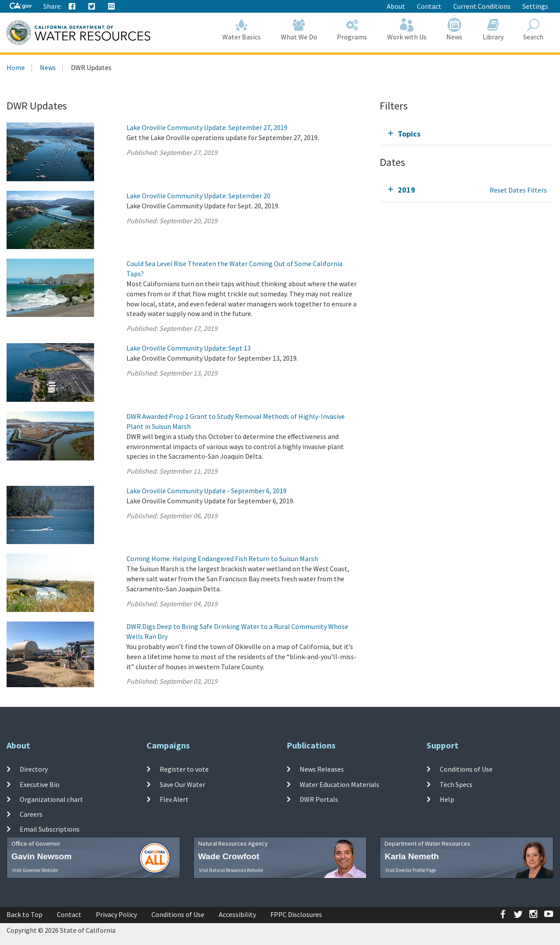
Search (534, 30)
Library (493, 30)
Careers (31, 814)
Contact (429, 6)
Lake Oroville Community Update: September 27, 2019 (207, 127)
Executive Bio (40, 784)
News (455, 30)
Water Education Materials (339, 784)
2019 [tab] (406, 190)
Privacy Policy (116, 914)
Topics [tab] (409, 134)
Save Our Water (182, 784)
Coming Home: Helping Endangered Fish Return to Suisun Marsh (222, 559)
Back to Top (24, 914)
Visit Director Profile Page (411, 870)
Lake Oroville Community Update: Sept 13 (189, 348)
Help (447, 799)
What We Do (299, 30)
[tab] (467, 134)
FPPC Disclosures (296, 914)
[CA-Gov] (21, 6)
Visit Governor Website (35, 870)
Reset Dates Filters (518, 190)
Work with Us (407, 30)
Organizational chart (51, 799)
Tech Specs (456, 784)
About (396, 6)
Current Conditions (482, 6)
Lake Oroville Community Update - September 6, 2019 (206, 491)
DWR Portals (319, 799)
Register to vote (184, 769)
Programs (352, 30)
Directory (34, 769)
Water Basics (242, 30)
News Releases (322, 769)
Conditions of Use (466, 769)
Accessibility (237, 914)
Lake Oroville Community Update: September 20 (198, 196)
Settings (535, 6)
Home (16, 67)
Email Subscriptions (50, 829)
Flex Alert (174, 799)
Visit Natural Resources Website (231, 870)
